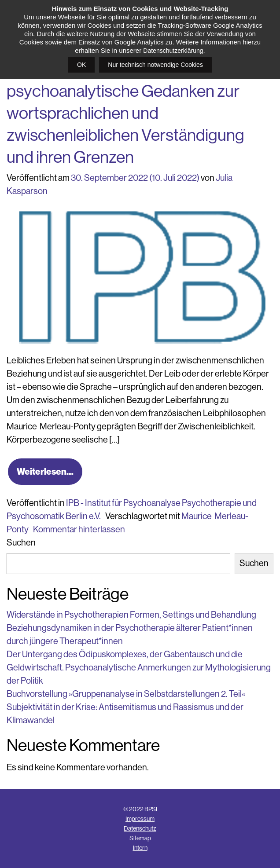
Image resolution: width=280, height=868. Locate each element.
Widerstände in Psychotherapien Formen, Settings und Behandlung (131, 615)
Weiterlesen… (45, 471)
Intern (140, 848)
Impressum (140, 819)
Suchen (21, 543)
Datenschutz (140, 828)
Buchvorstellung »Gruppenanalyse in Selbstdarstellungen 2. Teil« (126, 694)
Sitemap (140, 838)
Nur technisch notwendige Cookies (155, 65)
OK (81, 65)
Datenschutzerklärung (173, 51)
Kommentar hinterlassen (79, 529)
